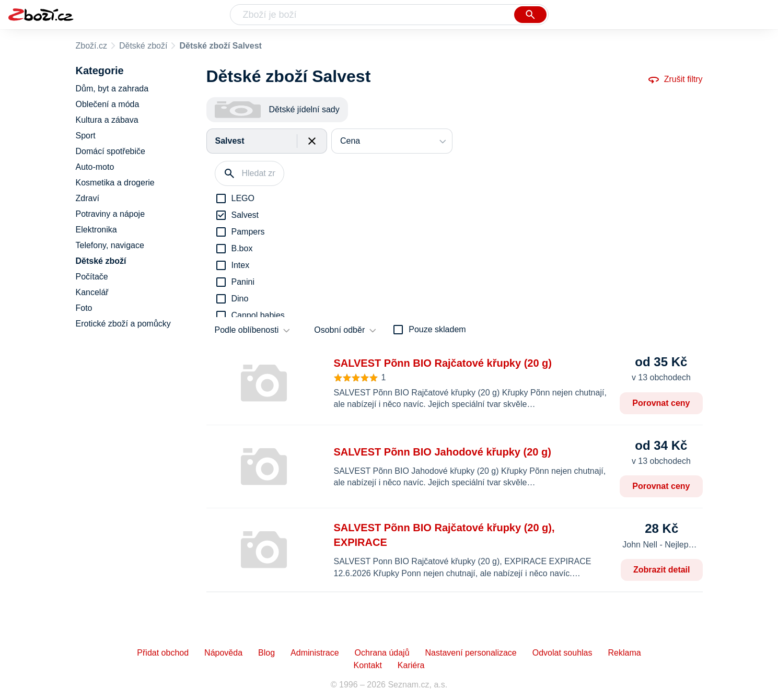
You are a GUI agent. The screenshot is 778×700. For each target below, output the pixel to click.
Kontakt (368, 665)
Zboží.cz (91, 46)
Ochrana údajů (382, 653)
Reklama (624, 653)
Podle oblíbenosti (247, 330)
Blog (266, 653)
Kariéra (411, 665)
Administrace (315, 653)
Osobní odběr (339, 330)
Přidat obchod (163, 653)
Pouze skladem (437, 329)
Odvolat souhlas (562, 653)
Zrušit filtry (675, 79)
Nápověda (223, 653)
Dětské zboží (143, 46)
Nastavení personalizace (471, 653)
